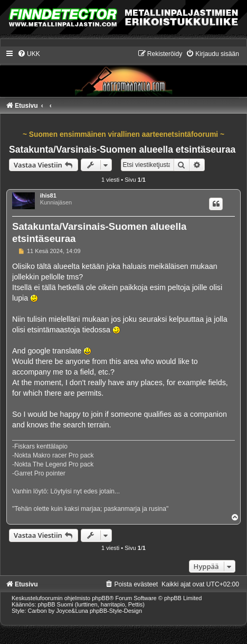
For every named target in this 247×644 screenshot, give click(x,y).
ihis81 (48, 195)
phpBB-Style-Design (116, 611)
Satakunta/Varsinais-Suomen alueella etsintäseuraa (122, 150)
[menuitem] (29, 54)
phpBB (101, 598)
